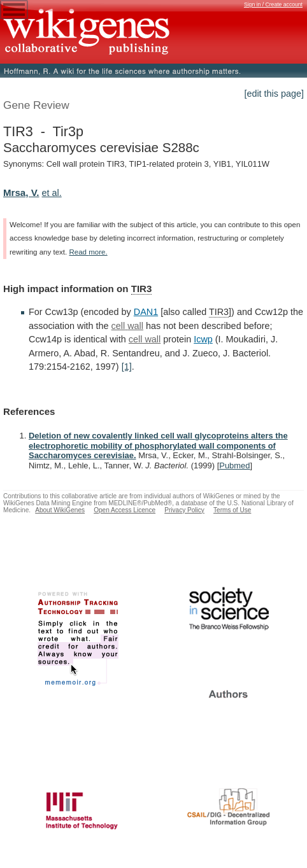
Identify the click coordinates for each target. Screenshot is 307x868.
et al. (52, 193)
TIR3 (142, 289)
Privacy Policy (184, 510)
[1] (127, 367)
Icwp (203, 339)
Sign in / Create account (273, 4)
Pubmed (234, 465)
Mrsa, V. (21, 192)
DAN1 (146, 312)
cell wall (127, 326)
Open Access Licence (125, 510)
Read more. (88, 252)
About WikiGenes (60, 510)
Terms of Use (232, 510)
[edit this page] (274, 94)
